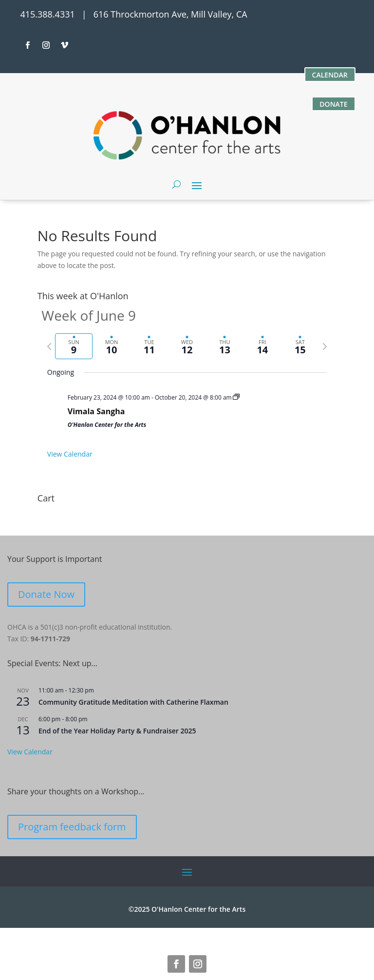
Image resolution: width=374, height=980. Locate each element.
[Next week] (325, 346)
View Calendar (70, 454)
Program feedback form (72, 827)
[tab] (74, 346)
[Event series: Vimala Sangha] (236, 397)
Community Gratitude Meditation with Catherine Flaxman (133, 702)
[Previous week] (49, 346)
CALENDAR (330, 75)
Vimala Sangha (96, 411)
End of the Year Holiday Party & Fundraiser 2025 (117, 731)
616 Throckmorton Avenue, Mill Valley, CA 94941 (142, 934)
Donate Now (46, 594)
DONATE (333, 104)
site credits (285, 934)
